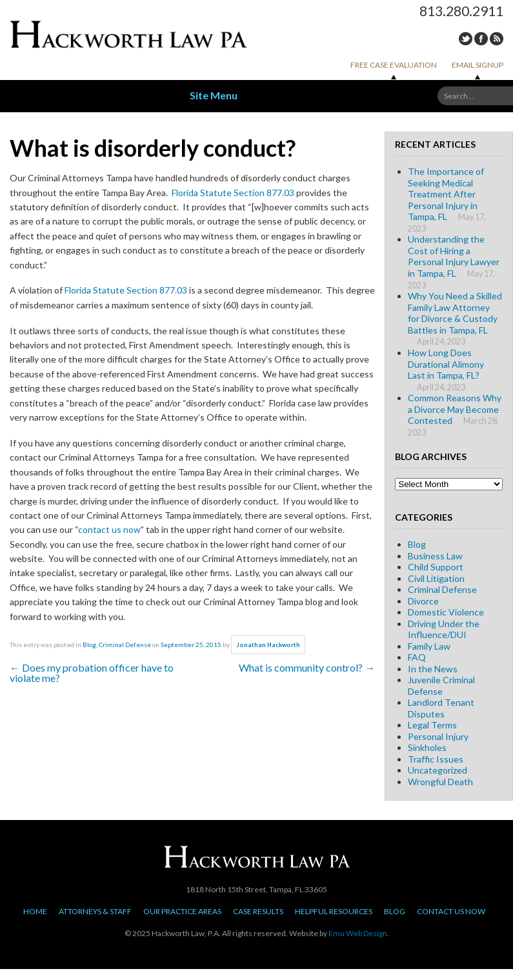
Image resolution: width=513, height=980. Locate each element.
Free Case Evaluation (394, 65)
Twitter (466, 39)
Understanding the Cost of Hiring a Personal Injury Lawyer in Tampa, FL (454, 256)
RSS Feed (497, 39)
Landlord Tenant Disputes (441, 708)
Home (35, 911)
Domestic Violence (446, 612)
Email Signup (478, 65)
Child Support (436, 567)
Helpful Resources (334, 911)
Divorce (423, 601)
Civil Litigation (436, 578)
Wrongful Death (440, 782)
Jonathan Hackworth (268, 645)
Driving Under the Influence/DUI (444, 629)
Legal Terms (432, 725)
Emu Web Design (358, 933)
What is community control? (307, 667)
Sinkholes (427, 747)
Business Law (435, 556)
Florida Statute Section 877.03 (233, 193)
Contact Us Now (451, 911)
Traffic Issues (436, 759)
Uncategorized (438, 770)
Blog (89, 645)
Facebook (481, 39)
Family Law (429, 646)
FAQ (417, 657)
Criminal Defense (125, 645)
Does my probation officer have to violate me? (92, 673)
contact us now (109, 529)
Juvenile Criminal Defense (441, 685)
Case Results (258, 911)
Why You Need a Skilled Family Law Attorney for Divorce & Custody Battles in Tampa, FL (455, 313)
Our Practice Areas (182, 911)
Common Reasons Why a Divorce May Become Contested (455, 409)
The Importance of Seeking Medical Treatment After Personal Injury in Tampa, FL (446, 194)
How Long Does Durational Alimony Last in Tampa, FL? (446, 364)
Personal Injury (438, 736)
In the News (433, 669)
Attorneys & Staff (95, 911)
